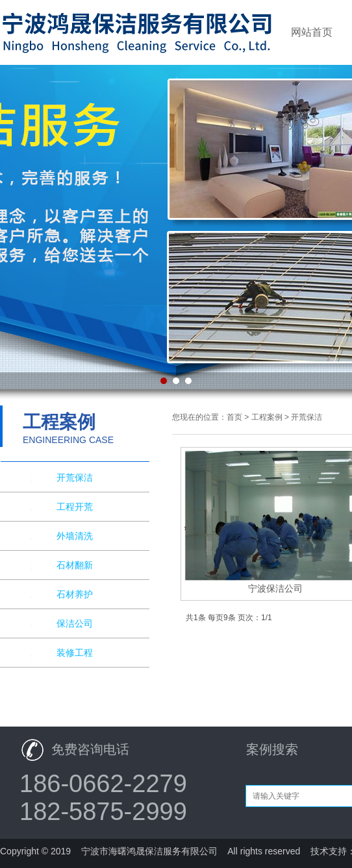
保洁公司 (75, 623)
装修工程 (75, 653)
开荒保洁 (75, 477)
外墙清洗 (75, 536)
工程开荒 (75, 507)
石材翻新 (75, 565)
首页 (234, 417)
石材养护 (75, 594)
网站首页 (312, 32)
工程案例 (267, 417)
